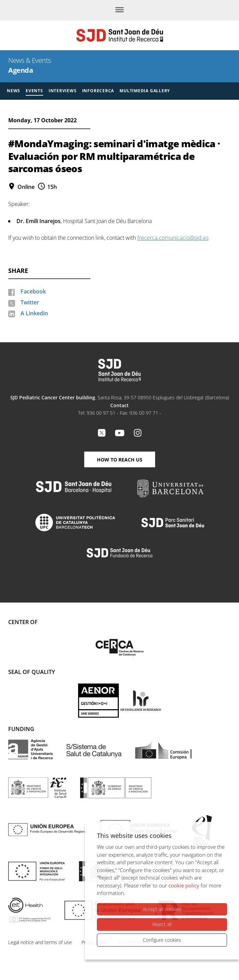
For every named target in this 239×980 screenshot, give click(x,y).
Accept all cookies (162, 909)
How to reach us (120, 460)
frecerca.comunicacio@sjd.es (173, 238)
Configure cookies (162, 940)
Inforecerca (98, 91)
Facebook (33, 291)
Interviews (63, 91)
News (14, 91)
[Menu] (119, 10)
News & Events (30, 60)
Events (34, 91)
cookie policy (184, 885)
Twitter (30, 302)
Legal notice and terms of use (40, 942)
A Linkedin (34, 313)
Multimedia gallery (145, 91)
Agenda (21, 70)
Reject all (162, 924)
